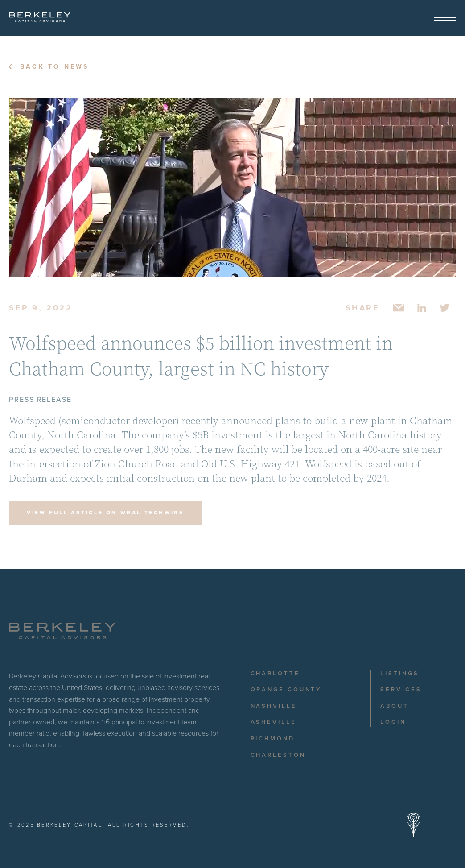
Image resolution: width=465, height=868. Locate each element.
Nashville (274, 706)
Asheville (274, 722)
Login (393, 722)
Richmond (273, 739)
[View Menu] (445, 18)
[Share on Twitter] (445, 308)
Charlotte (275, 674)
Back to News (54, 67)
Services (401, 690)
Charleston (278, 755)
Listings (399, 674)
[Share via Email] (399, 308)
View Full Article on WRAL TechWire (105, 513)
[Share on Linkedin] (422, 308)
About (395, 706)
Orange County (286, 690)
